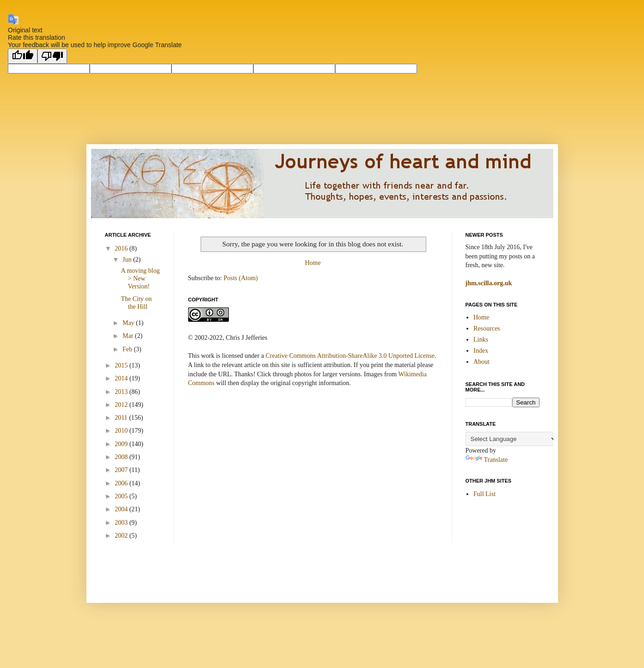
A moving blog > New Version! (140, 279)
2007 (122, 470)
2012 (122, 405)
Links (481, 340)
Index (481, 351)
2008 (122, 457)
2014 (122, 378)
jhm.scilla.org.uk (489, 283)
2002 (122, 536)
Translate (487, 460)
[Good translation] (23, 56)
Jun (128, 260)
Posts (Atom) (241, 278)
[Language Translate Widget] (512, 439)
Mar (129, 336)
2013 (122, 392)
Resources (487, 328)
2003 (122, 523)
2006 (122, 483)
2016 (122, 248)
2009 (122, 444)
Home (313, 263)
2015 (122, 365)
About (481, 362)
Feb (128, 349)
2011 (122, 418)
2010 (122, 431)
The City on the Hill (136, 303)
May (129, 323)
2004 (122, 509)
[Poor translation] (52, 56)
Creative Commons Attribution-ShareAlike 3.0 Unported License (350, 356)
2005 (122, 496)
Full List (485, 494)
